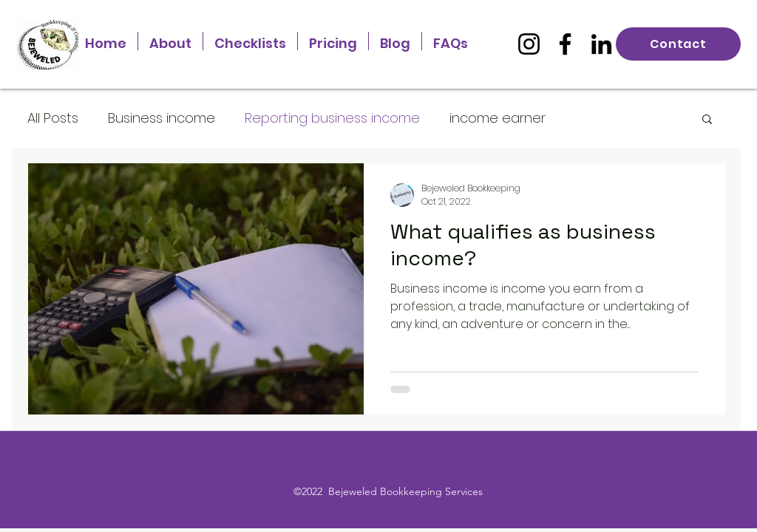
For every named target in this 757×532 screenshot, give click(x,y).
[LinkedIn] (601, 44)
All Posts (53, 118)
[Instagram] (529, 44)
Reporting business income (332, 118)
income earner (498, 118)
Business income (162, 118)
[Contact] (678, 44)
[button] (707, 120)
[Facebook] (565, 44)
